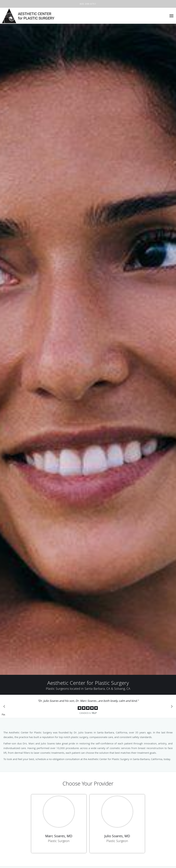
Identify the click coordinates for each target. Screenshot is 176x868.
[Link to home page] (39, 16)
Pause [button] (3, 715)
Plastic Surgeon (59, 841)
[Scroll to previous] (5, 707)
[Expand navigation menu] (171, 16)
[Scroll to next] (171, 707)
